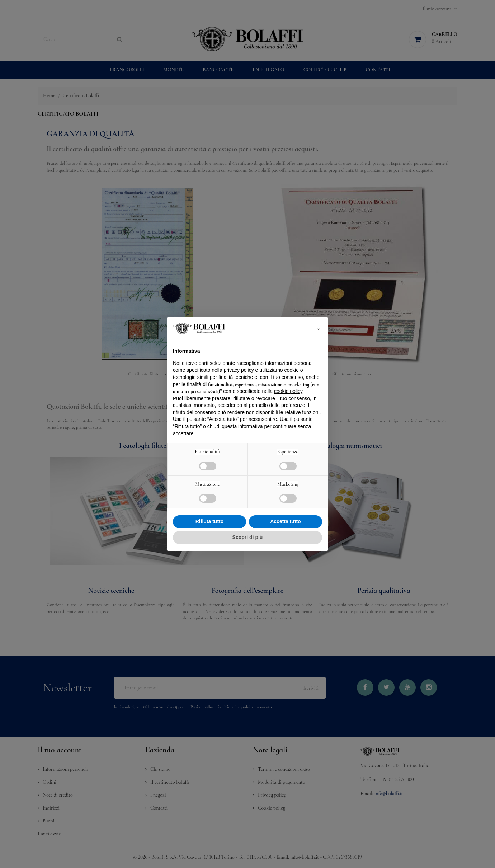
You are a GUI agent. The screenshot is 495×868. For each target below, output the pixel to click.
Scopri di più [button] (248, 537)
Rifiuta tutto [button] (210, 521)
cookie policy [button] (288, 391)
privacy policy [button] (239, 370)
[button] (319, 328)
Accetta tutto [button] (286, 521)
